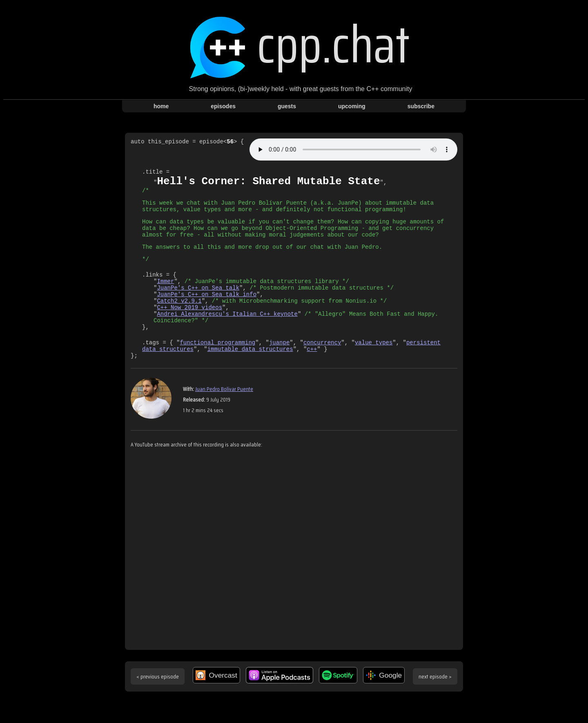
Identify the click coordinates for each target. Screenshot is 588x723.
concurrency (322, 368)
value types (374, 368)
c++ (312, 376)
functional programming (217, 368)
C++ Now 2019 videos (189, 328)
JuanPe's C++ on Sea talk (198, 305)
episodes (223, 106)
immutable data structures (250, 376)
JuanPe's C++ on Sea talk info (207, 312)
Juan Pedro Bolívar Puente (224, 417)
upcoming (352, 106)
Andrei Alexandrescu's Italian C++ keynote (227, 336)
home (161, 106)
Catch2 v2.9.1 (179, 320)
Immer (165, 297)
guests (287, 106)
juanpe (279, 368)
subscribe (421, 106)
